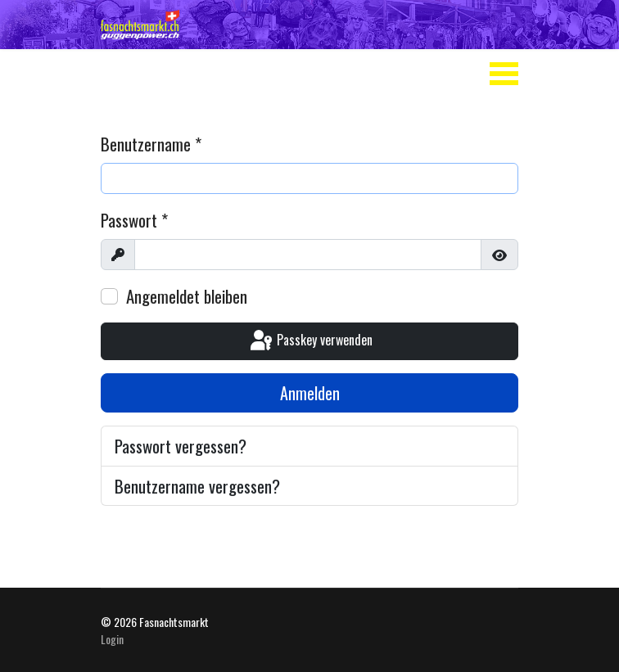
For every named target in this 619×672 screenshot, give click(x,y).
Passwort (134, 220)
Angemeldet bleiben (187, 296)
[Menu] (504, 74)
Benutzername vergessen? (197, 486)
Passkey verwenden (310, 341)
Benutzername (151, 144)
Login (112, 639)
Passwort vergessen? (181, 446)
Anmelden (310, 393)
